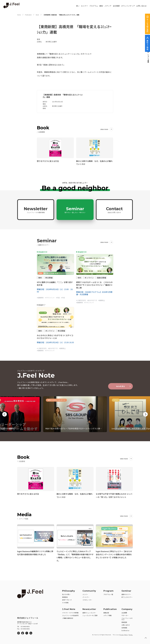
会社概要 (116, 6)
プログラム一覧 (108, 594)
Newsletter (36, 210)
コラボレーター (87, 599)
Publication (28, 15)
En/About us (125, 630)
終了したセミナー (127, 596)
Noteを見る (121, 386)
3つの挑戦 (65, 602)
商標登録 (124, 621)
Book (37, 15)
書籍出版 (106, 612)
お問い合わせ (141, 6)
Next (145, 414)
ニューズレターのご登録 (90, 615)
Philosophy (69, 590)
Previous (5, 414)
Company (127, 608)
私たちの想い (66, 594)
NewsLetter (89, 608)
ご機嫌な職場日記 (68, 617)
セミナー (84, 6)
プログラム (94, 6)
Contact (114, 210)
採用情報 (124, 627)
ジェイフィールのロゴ (127, 618)
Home (19, 15)
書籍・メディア (105, 6)
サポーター (125, 615)
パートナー (86, 596)
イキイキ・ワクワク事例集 (70, 612)
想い (78, 6)
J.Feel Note (69, 608)
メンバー (85, 594)
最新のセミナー (126, 594)
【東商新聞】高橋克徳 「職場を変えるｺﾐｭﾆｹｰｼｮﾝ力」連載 (61, 15)
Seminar (75, 210)
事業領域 (65, 596)
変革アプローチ (67, 599)
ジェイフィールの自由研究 (70, 615)
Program (109, 590)
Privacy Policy (124, 634)
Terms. (131, 634)
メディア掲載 (107, 615)
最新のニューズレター (89, 612)
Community (89, 590)
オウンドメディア (128, 6)
